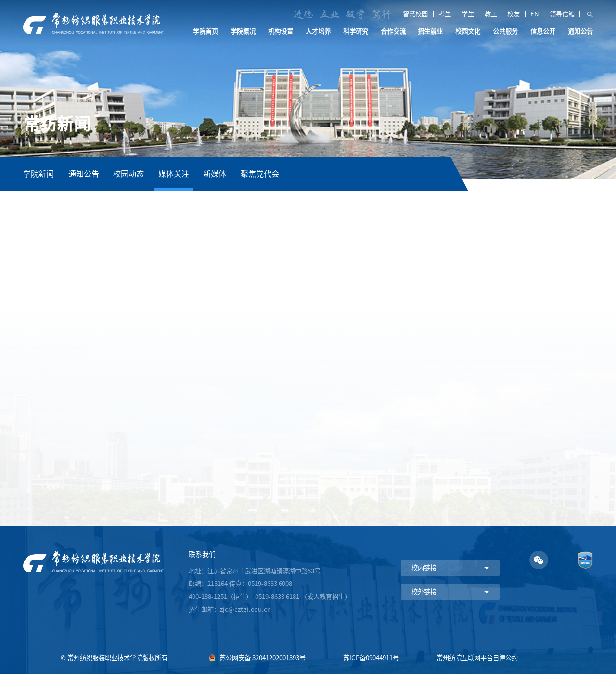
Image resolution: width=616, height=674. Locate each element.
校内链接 (424, 568)
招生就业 (430, 31)
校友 (513, 14)
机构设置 (281, 31)
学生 (468, 14)
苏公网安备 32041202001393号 (263, 658)
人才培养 (318, 31)
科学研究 (356, 31)
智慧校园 (415, 14)
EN (535, 14)
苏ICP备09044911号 (371, 658)
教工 (491, 14)
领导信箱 (562, 14)
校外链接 (424, 592)
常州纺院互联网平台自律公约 (477, 658)
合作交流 (393, 31)
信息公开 (543, 31)
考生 (445, 14)
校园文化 (468, 31)
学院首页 (205, 31)
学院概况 (243, 31)
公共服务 (505, 31)
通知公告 (580, 31)
